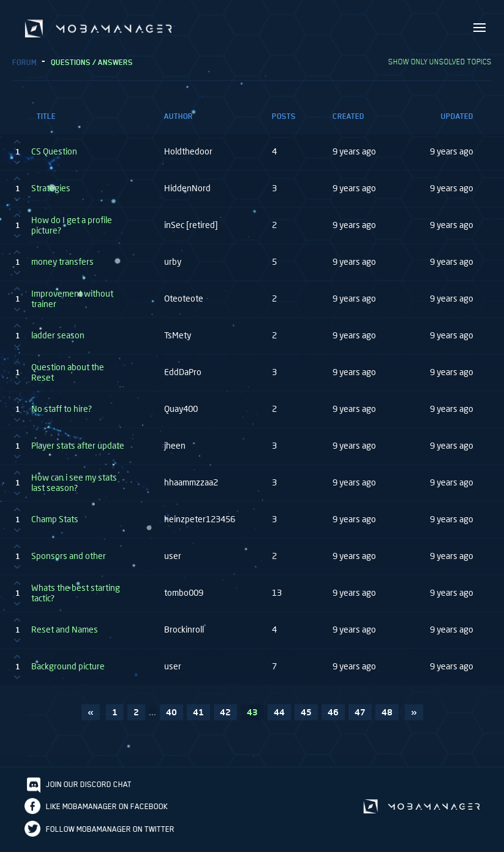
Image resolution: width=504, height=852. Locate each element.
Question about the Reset (68, 378)
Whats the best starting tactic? (76, 599)
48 (387, 717)
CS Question (54, 157)
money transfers (62, 267)
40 (171, 717)
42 (225, 717)
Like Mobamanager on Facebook (107, 812)
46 (333, 717)
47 (360, 717)
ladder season (58, 341)
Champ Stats (55, 525)
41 (198, 717)
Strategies (51, 194)
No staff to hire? (62, 414)
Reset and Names (65, 635)
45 (306, 717)
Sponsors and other (69, 561)
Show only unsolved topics (440, 67)
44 (279, 717)
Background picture (68, 672)
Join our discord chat (89, 790)
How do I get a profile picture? (72, 231)
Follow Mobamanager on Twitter (110, 835)
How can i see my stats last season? (74, 488)
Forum (24, 68)
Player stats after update (78, 451)
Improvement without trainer (72, 304)
